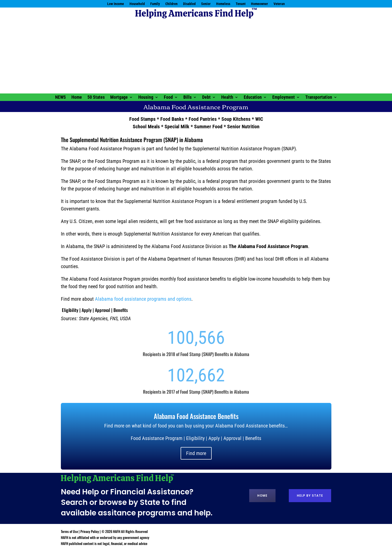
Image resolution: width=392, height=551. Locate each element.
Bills (187, 98)
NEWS (60, 98)
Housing (146, 98)
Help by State (310, 495)
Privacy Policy (90, 531)
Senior (206, 4)
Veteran (279, 4)
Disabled (189, 4)
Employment (284, 98)
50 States (96, 98)
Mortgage (119, 98)
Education (253, 98)
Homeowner (259, 4)
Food (168, 98)
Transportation (319, 98)
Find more (196, 453)
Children (171, 4)
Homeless (223, 4)
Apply (87, 310)
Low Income (116, 4)
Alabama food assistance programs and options (143, 299)
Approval (103, 310)
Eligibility (70, 310)
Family (155, 4)
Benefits (121, 310)
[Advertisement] (196, 56)
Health (227, 98)
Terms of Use (69, 531)
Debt (206, 98)
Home (77, 98)
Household (137, 4)
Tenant (241, 4)
